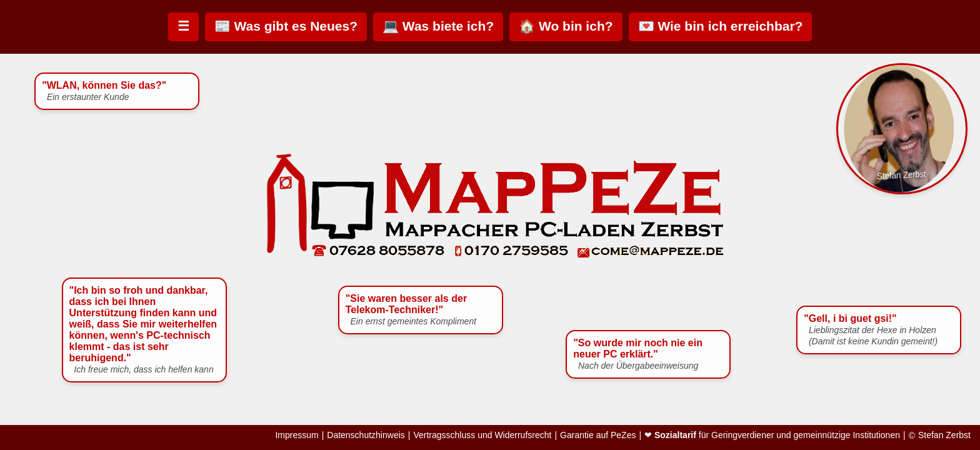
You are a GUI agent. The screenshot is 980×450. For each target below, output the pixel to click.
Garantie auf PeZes (598, 435)
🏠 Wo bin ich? (566, 26)
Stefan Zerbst (944, 435)
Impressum (297, 435)
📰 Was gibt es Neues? (286, 26)
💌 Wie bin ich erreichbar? (721, 26)
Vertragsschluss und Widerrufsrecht (482, 435)
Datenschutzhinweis (366, 435)
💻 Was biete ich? (438, 26)
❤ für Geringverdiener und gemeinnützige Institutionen (772, 435)
